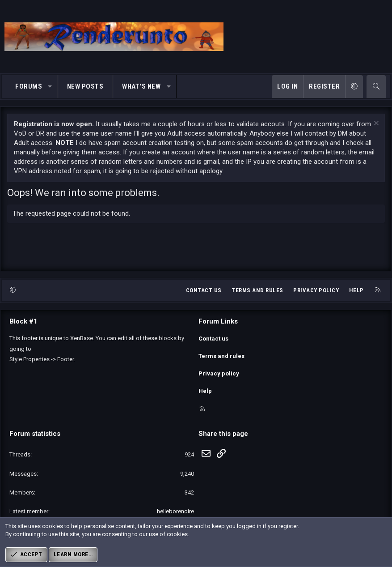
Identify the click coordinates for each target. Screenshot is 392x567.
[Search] (376, 87)
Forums (29, 86)
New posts (85, 86)
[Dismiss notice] (375, 124)
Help (356, 298)
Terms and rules (257, 298)
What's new (141, 86)
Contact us (204, 298)
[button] (50, 87)
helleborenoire (175, 511)
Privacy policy (316, 298)
